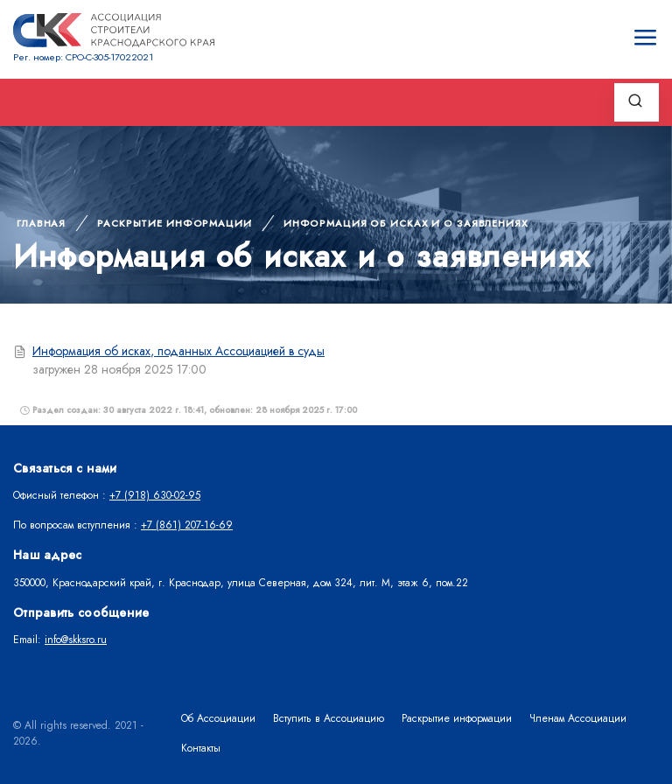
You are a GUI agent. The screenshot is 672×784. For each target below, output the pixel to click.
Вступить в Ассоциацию (329, 718)
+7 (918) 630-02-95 (155, 495)
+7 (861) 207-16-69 (187, 525)
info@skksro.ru (76, 640)
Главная (41, 223)
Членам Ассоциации (578, 718)
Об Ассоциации (218, 718)
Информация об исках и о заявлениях (406, 223)
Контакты (201, 748)
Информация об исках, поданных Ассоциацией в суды (178, 351)
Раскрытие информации (175, 223)
